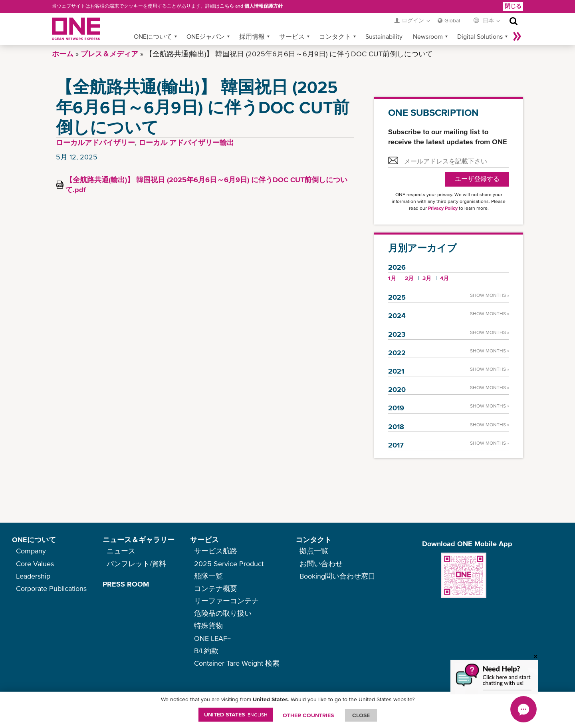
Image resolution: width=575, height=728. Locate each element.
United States (236, 714)
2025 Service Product (229, 564)
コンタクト (335, 36)
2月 (409, 278)
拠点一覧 (314, 551)
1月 (392, 278)
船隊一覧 (208, 576)
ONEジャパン (206, 36)
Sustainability (384, 36)
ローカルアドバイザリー (95, 142)
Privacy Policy (443, 208)
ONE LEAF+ (212, 638)
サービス (292, 36)
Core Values (35, 564)
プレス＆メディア (109, 54)
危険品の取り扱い (223, 613)
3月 (427, 278)
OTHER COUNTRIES (308, 715)
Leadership (33, 576)
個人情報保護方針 (264, 6)
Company (31, 551)
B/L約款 (206, 651)
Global (452, 20)
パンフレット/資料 (136, 564)
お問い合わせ (321, 564)
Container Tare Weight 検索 (237, 663)
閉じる (513, 6)
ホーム (63, 54)
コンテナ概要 (216, 588)
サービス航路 (216, 551)
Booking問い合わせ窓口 (337, 576)
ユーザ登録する (477, 179)
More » (517, 36)
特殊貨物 (208, 626)
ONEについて (153, 36)
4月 (444, 278)
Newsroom (428, 36)
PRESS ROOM (126, 584)
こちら (227, 6)
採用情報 (252, 36)
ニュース (121, 551)
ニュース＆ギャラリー (139, 540)
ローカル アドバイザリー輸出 (186, 142)
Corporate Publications (51, 588)
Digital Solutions (480, 36)
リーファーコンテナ (226, 601)
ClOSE (361, 715)
